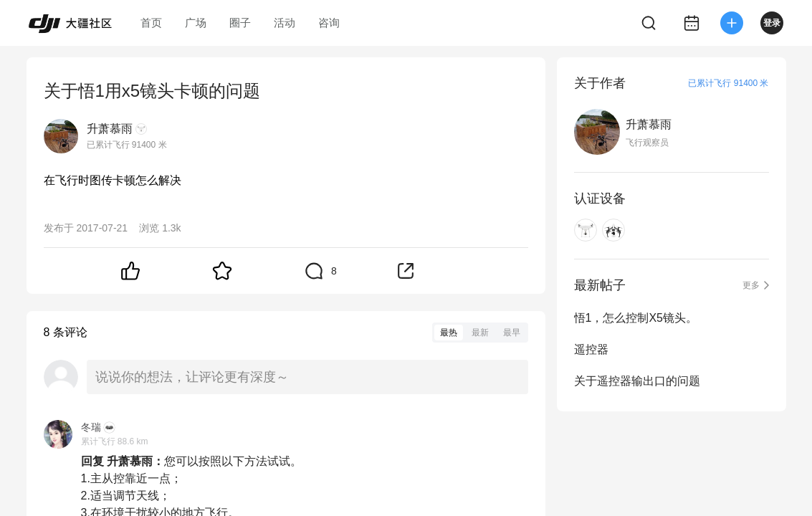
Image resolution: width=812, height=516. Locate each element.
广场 (196, 23)
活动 (285, 23)
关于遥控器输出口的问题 (637, 381)
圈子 (240, 23)
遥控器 (591, 349)
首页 (151, 23)
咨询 (329, 23)
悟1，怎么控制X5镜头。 (636, 318)
